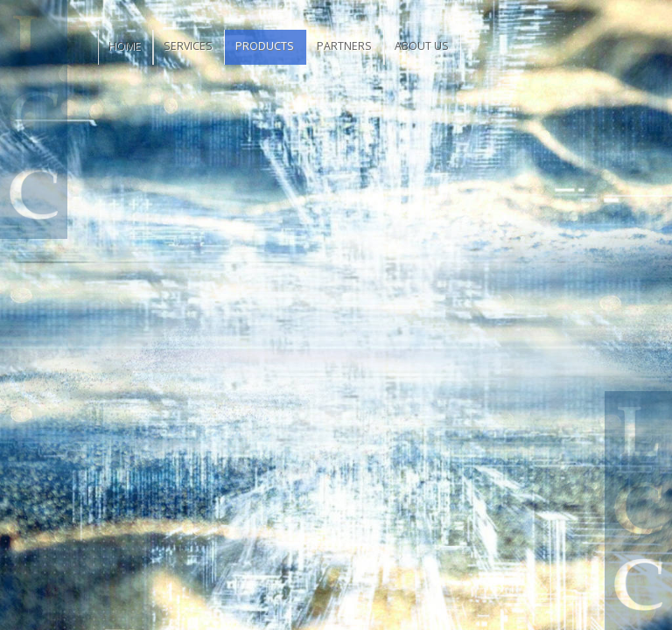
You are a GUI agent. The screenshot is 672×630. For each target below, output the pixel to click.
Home (125, 46)
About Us (422, 46)
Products (265, 46)
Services (188, 46)
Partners (344, 46)
